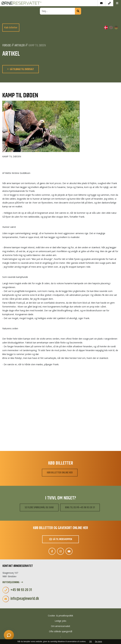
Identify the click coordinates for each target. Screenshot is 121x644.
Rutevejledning (13, 582)
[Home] (49, 3)
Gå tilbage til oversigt (21, 69)
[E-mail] (101, 3)
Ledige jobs (60, 621)
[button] (117, 3)
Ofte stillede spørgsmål (61, 631)
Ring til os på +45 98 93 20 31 (80, 507)
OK (90, 642)
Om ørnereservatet (61, 626)
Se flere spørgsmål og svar (39, 507)
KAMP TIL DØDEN (37, 46)
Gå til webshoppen (61, 539)
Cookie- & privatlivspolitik (60, 616)
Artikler (20, 46)
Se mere (99, 642)
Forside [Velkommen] (7, 46)
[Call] (109, 3)
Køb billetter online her (60, 473)
